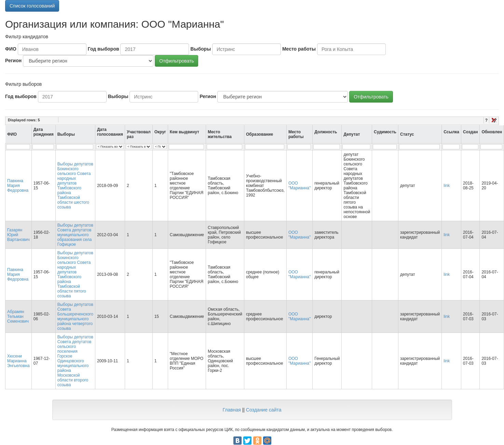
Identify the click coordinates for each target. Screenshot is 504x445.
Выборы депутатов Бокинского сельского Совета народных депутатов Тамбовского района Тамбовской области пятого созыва (75, 274)
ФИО (11, 49)
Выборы (201, 49)
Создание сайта (264, 410)
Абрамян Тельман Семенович (18, 316)
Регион (13, 60)
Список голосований (32, 6)
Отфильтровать (176, 61)
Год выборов (104, 49)
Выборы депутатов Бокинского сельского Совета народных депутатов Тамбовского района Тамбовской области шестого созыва (75, 186)
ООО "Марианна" (299, 186)
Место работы (299, 49)
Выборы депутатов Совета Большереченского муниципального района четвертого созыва (75, 316)
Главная (231, 410)
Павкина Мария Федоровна (18, 186)
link (447, 186)
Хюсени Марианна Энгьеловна (18, 361)
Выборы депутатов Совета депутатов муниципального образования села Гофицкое (75, 235)
